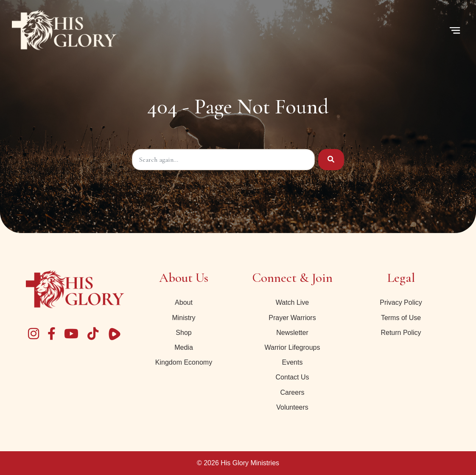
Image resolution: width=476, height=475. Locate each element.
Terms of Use (401, 318)
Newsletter (292, 333)
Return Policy (401, 333)
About (184, 302)
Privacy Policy (401, 302)
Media (184, 347)
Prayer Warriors (292, 318)
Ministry (183, 318)
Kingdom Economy (184, 362)
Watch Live (293, 302)
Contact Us (292, 377)
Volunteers (292, 407)
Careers (293, 392)
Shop (183, 333)
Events (293, 362)
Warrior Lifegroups (292, 347)
